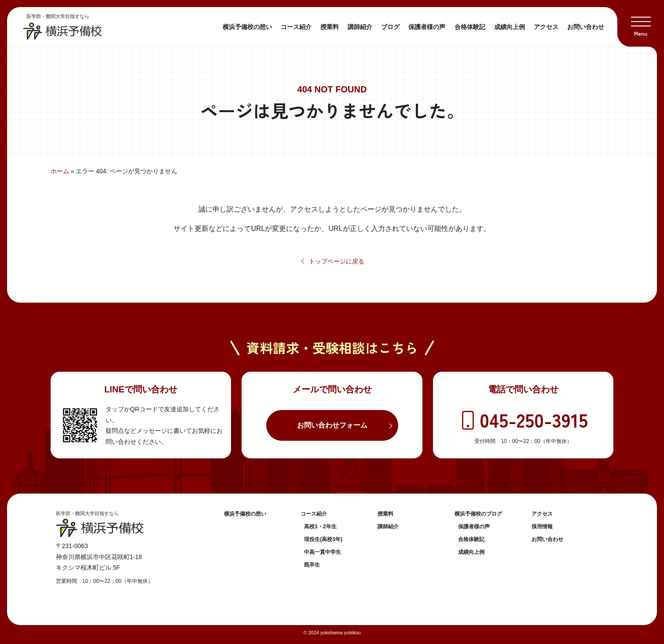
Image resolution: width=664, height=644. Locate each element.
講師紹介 (360, 27)
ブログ (390, 27)
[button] (641, 23)
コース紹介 (296, 27)
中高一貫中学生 (323, 552)
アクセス (546, 27)
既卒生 (312, 565)
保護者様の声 (427, 27)
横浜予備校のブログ (478, 514)
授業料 (330, 27)
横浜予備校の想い (247, 27)
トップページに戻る (332, 261)
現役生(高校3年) (323, 539)
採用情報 (542, 527)
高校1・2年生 (320, 527)
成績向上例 (510, 27)
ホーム (60, 171)
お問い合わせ (586, 27)
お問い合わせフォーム (332, 425)
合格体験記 (470, 27)
